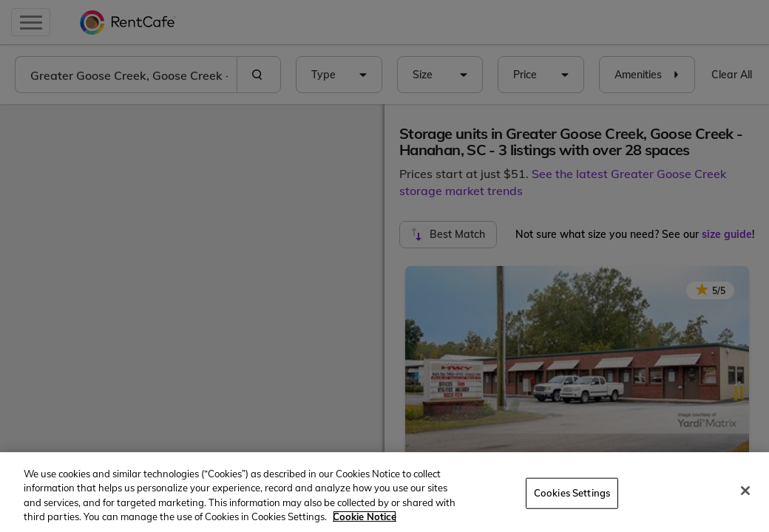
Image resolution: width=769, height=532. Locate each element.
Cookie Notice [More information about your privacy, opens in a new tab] (365, 516)
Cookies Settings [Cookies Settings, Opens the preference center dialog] (572, 493)
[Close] (745, 491)
